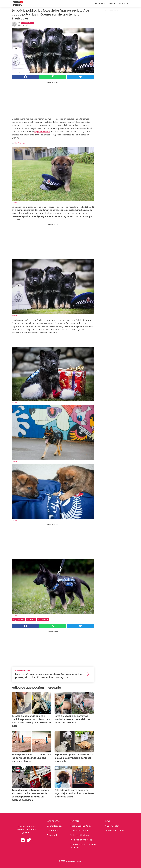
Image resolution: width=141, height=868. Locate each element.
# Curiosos (43, 619)
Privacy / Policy (112, 826)
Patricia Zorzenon (27, 23)
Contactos (52, 831)
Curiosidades (99, 3)
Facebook (15, 203)
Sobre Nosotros (55, 826)
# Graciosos (19, 619)
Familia (112, 3)
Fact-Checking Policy (81, 826)
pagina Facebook (42, 131)
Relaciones (124, 3)
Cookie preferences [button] (114, 831)
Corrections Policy (79, 831)
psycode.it (52, 835)
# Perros (31, 619)
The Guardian (20, 143)
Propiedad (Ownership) (82, 840)
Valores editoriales (80, 835)
